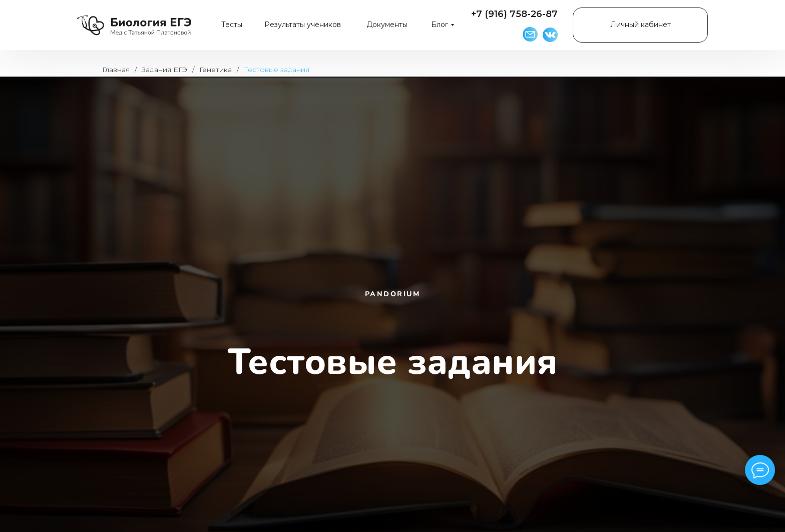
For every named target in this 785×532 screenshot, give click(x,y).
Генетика (216, 70)
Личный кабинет (641, 25)
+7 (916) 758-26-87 (514, 14)
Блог (440, 25)
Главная (116, 70)
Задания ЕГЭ (164, 70)
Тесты (232, 25)
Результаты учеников (303, 25)
